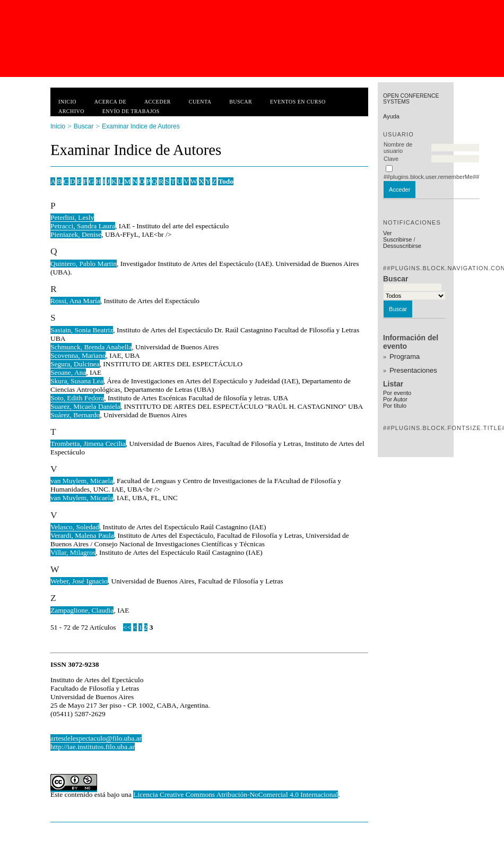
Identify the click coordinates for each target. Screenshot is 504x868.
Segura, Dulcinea (75, 364)
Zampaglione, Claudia (82, 610)
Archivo (71, 111)
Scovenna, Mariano (78, 355)
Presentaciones (413, 370)
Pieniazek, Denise (76, 234)
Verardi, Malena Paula (82, 535)
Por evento (397, 393)
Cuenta (200, 102)
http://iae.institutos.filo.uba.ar (93, 747)
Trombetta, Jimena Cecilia (88, 444)
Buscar (241, 102)
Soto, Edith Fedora (77, 398)
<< (127, 627)
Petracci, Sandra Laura (83, 226)
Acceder (158, 102)
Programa (405, 356)
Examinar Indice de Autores (141, 126)
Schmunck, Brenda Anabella (91, 347)
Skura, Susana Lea (77, 381)
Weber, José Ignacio (79, 581)
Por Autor (395, 399)
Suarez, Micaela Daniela (85, 406)
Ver (388, 233)
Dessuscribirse (402, 246)
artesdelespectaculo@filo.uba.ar (96, 738)
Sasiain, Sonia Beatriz (82, 330)
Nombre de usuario (398, 148)
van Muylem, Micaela (82, 481)
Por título (395, 406)
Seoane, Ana (68, 372)
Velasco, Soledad (75, 527)
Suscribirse (397, 239)
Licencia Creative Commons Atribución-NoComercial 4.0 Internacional (236, 794)
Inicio (67, 102)
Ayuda (391, 116)
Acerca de (110, 102)
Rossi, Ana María (75, 301)
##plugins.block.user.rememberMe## (431, 177)
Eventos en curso (298, 102)
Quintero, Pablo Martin (84, 264)
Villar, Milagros (73, 552)
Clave (391, 159)
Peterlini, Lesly (72, 217)
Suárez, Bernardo (75, 415)
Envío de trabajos (131, 111)
